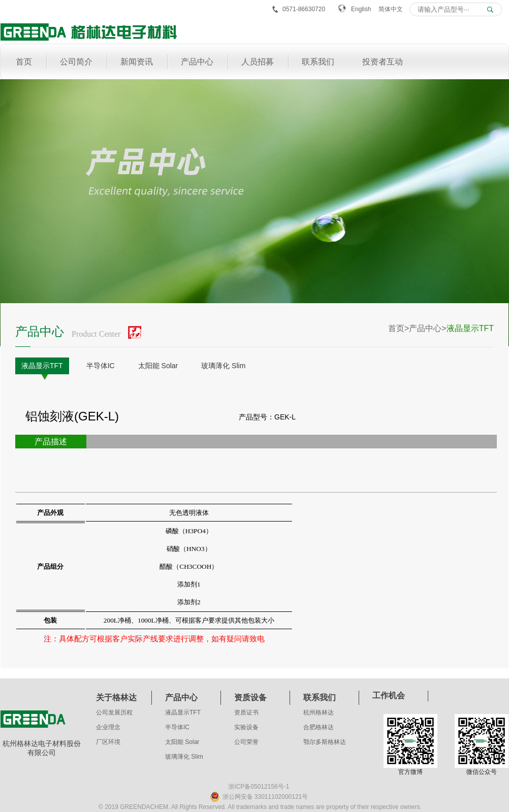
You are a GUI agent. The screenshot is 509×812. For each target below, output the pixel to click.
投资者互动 (383, 62)
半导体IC (101, 366)
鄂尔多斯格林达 (325, 742)
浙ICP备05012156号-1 (259, 787)
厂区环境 (108, 742)
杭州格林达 (319, 712)
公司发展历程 (114, 712)
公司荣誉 (246, 742)
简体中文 (391, 9)
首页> (399, 328)
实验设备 (246, 727)
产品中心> (427, 328)
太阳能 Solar (158, 366)
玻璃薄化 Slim (223, 366)
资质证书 (246, 712)
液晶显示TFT (42, 366)
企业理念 (108, 727)
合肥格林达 (319, 727)
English (361, 9)
